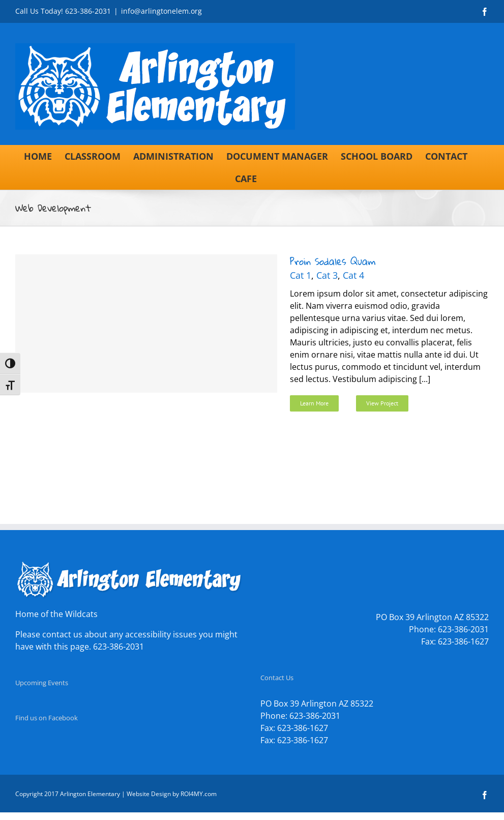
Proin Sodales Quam (333, 261)
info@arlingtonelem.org (161, 11)
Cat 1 (301, 275)
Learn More (314, 403)
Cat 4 (353, 275)
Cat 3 (327, 275)
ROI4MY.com (199, 794)
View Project (382, 403)
